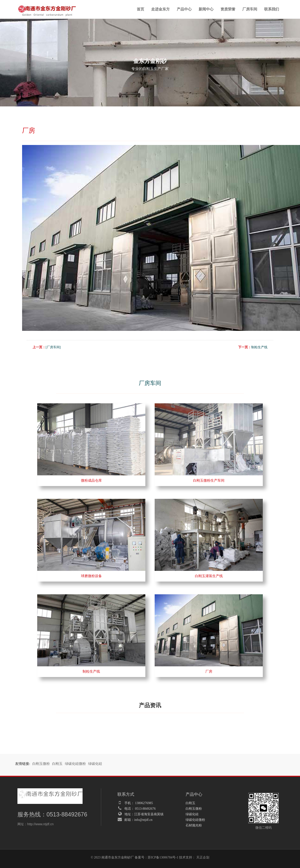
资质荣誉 (228, 9)
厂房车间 (250, 9)
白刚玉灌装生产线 (209, 576)
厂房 (209, 671)
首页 (140, 9)
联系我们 (272, 9)
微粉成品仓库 (91, 480)
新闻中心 (206, 9)
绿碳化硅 (95, 764)
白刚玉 (57, 764)
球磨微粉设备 (91, 576)
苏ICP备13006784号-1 (163, 857)
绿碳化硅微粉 (75, 764)
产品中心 (184, 9)
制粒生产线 (259, 347)
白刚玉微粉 (41, 764)
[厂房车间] (53, 347)
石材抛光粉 (194, 825)
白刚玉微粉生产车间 (209, 480)
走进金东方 (160, 9)
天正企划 (203, 857)
